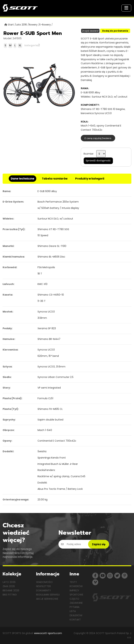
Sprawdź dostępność (98, 161)
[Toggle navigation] (126, 8)
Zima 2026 (9, 586)
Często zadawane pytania (76, 603)
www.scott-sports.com (48, 633)
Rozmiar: (89, 154)
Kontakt (75, 620)
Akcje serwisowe (47, 599)
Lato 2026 (9, 582)
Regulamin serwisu (48, 595)
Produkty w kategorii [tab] (90, 179)
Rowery (33, 25)
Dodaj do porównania (115, 31)
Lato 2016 (21, 25)
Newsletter (43, 586)
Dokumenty (44, 590)
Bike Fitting (10, 595)
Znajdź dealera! (90, 31)
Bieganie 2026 (11, 590)
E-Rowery (45, 25)
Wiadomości (44, 582)
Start (11, 25)
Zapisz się (99, 544)
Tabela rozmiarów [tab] (55, 179)
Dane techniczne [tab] (23, 179)
